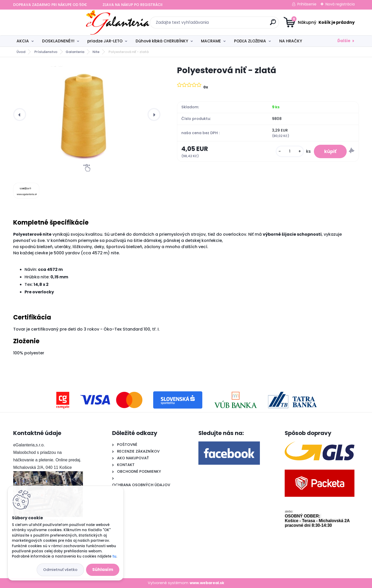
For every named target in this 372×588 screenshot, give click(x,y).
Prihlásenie (307, 4)
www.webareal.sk (207, 583)
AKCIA (23, 41)
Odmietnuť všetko (60, 570)
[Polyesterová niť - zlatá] (87, 114)
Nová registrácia (340, 4)
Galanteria (75, 52)
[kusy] (290, 151)
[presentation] (20, 114)
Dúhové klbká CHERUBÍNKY (162, 41)
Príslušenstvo (46, 52)
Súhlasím (103, 570)
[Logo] (45, 22)
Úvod (21, 52)
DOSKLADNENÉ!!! (58, 41)
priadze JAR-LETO (105, 41)
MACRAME (211, 41)
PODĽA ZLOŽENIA (250, 41)
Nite (96, 52)
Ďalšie (344, 41)
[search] (237, 24)
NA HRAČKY (291, 41)
